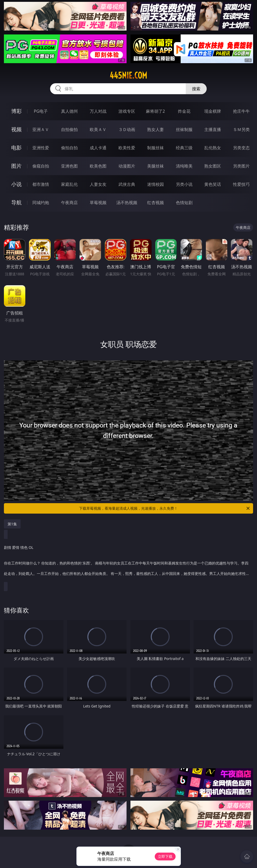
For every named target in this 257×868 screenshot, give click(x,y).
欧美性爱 (127, 148)
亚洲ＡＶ (41, 129)
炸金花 (184, 111)
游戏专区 (127, 111)
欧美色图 (98, 166)
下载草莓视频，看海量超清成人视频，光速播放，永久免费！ (165, 508)
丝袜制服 (184, 129)
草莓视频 (98, 203)
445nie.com (128, 75)
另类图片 (241, 166)
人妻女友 (98, 184)
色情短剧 (184, 203)
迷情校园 (156, 184)
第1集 (12, 524)
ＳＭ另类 (241, 129)
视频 (16, 129)
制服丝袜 (156, 148)
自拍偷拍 (69, 129)
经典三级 (184, 148)
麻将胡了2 (155, 111)
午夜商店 (69, 203)
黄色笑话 (213, 184)
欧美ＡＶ (98, 129)
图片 (16, 166)
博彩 (16, 111)
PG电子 (41, 111)
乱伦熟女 (213, 148)
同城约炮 (41, 203)
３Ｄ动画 (127, 129)
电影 (16, 148)
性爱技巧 (241, 184)
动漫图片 (127, 166)
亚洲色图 (69, 166)
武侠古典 (127, 184)
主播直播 (213, 129)
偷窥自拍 (41, 166)
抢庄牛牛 (241, 111)
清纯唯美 (184, 166)
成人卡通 (98, 148)
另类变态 (241, 148)
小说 (16, 184)
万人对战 (98, 111)
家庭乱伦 (69, 184)
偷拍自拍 (69, 148)
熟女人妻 (156, 129)
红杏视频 (156, 203)
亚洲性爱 (41, 148)
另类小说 (184, 184)
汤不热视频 (127, 203)
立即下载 (165, 856)
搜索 (196, 89)
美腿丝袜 (156, 166)
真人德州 (69, 111)
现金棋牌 (213, 111)
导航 (16, 202)
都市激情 (41, 184)
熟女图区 (213, 166)
